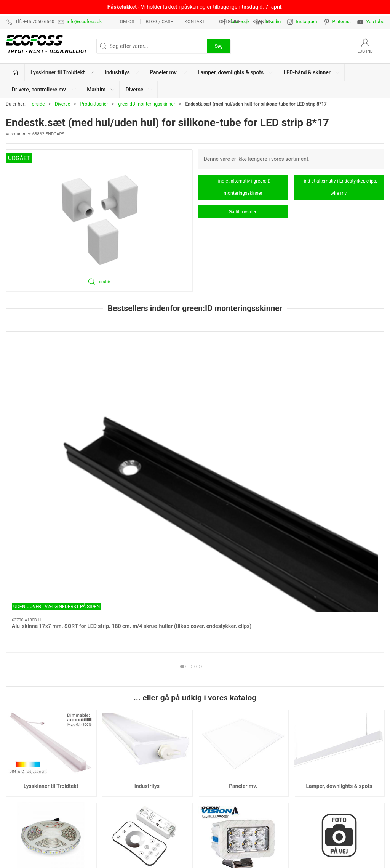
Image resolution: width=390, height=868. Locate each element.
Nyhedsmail (308, 781)
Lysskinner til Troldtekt (51, 584)
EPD (204, 781)
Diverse (62, 104)
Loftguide (229, 22)
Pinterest (342, 22)
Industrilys (147, 584)
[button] (99, 220)
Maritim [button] (101, 90)
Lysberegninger (312, 710)
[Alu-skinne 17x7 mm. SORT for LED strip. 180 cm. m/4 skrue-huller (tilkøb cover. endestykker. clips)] (51, 366)
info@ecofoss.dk (84, 22)
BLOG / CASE (160, 22)
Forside (37, 104)
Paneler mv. (243, 584)
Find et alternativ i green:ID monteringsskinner (243, 187)
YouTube (375, 22)
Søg (218, 46)
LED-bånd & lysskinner (225, 757)
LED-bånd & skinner (51, 677)
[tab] (190, 450)
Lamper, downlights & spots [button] (235, 72)
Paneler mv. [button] (169, 72)
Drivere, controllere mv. (147, 677)
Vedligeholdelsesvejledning (326, 757)
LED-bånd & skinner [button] (312, 72)
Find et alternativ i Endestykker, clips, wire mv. (339, 187)
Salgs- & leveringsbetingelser (328, 746)
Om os (127, 22)
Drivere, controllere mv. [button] (44, 90)
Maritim (243, 677)
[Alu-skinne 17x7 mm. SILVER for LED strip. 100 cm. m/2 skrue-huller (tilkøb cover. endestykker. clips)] (243, 366)
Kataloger (305, 769)
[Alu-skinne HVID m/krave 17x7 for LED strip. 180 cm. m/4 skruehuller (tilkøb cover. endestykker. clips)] (340, 366)
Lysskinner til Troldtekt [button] (62, 72)
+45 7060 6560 (278, 844)
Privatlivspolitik (312, 734)
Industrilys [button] (122, 72)
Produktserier (94, 104)
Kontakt (195, 22)
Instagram (306, 22)
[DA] (48, 46)
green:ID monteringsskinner (147, 104)
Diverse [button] (139, 90)
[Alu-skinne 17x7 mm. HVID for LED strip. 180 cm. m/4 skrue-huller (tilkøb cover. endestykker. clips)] (147, 366)
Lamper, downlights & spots (339, 584)
